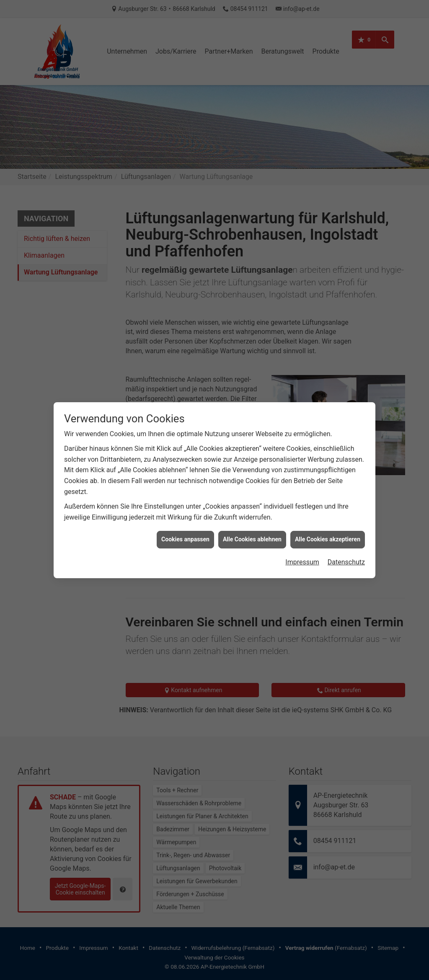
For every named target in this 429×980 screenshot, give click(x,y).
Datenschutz (346, 543)
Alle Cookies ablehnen (252, 520)
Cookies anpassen (185, 520)
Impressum (302, 543)
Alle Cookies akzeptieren (328, 520)
